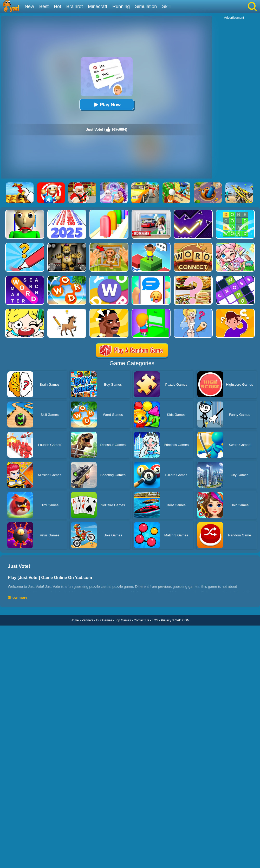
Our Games (104, 620)
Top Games (123, 620)
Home (75, 620)
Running (121, 6)
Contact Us (141, 620)
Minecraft (97, 6)
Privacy (166, 620)
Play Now (107, 105)
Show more (18, 597)
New (29, 6)
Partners (87, 620)
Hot (57, 6)
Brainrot (74, 6)
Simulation (146, 6)
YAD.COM (182, 620)
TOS (155, 620)
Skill (166, 6)
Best (44, 6)
